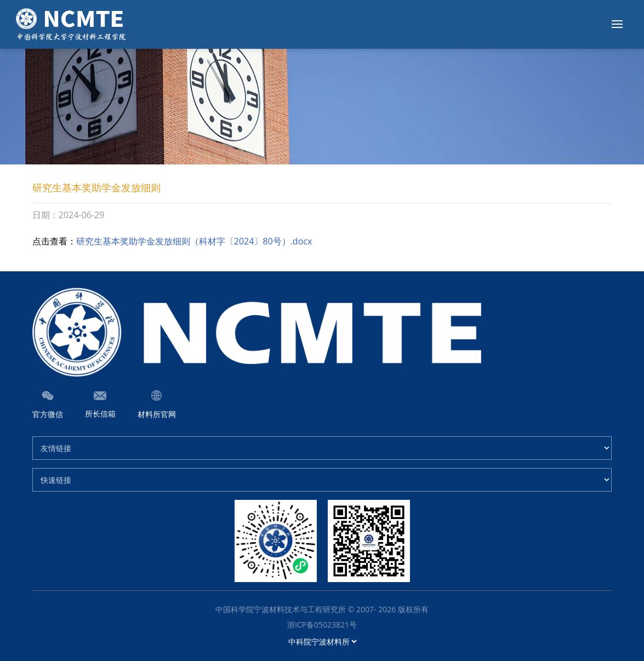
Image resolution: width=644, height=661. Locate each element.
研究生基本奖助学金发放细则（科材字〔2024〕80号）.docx (194, 241)
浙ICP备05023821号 (322, 625)
